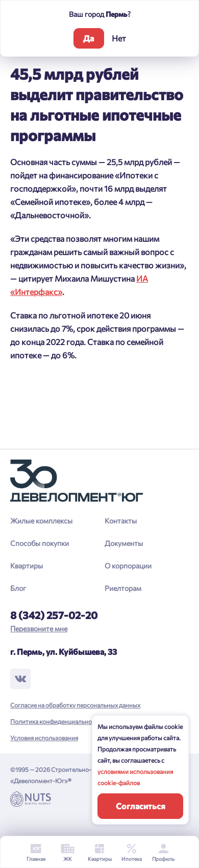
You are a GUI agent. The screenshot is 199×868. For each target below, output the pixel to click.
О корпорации (128, 566)
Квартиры (27, 566)
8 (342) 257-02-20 (54, 615)
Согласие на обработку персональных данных (75, 705)
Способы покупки (40, 543)
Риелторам (123, 588)
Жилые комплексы (41, 521)
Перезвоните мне (39, 629)
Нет (119, 38)
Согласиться (141, 806)
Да (89, 38)
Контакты (121, 521)
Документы (124, 543)
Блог (18, 588)
